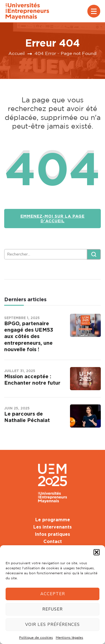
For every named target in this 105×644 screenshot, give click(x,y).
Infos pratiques (53, 534)
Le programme (53, 520)
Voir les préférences (53, 624)
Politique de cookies (36, 637)
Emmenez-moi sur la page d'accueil (53, 219)
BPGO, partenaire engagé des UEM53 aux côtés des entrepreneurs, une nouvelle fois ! (29, 336)
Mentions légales (69, 637)
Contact (53, 541)
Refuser (53, 609)
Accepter (53, 594)
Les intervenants (53, 527)
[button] (97, 552)
